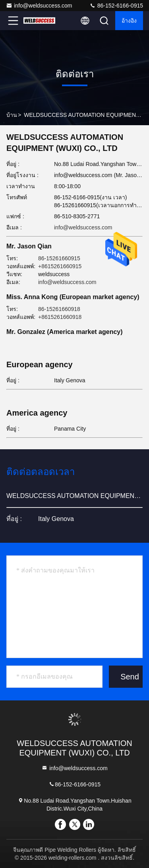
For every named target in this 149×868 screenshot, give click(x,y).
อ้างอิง (129, 21)
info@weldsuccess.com (39, 6)
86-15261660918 (59, 309)
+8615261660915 (60, 266)
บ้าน (12, 115)
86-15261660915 (59, 258)
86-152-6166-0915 (116, 6)
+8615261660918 (60, 317)
